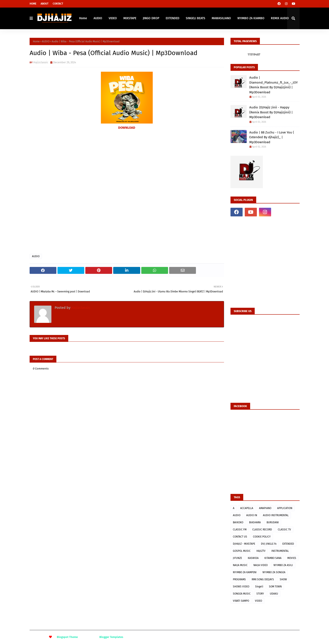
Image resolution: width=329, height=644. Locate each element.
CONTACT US (240, 537)
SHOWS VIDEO (241, 587)
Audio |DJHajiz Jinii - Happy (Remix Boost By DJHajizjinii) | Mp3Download (271, 112)
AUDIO (46, 41)
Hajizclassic (41, 62)
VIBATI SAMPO (241, 601)
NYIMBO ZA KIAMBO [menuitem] (251, 18)
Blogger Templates (111, 637)
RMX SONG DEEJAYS (263, 579)
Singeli (259, 587)
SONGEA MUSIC (242, 594)
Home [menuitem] (83, 18)
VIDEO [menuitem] (113, 18)
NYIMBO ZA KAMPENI (245, 572)
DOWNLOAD (127, 128)
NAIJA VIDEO (261, 565)
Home (33, 4)
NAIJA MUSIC (240, 565)
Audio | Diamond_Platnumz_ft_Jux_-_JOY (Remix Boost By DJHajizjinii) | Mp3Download (273, 85)
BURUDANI (273, 522)
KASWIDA (253, 558)
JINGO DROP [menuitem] (151, 18)
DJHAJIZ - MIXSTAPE (244, 544)
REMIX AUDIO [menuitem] (280, 18)
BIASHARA (255, 522)
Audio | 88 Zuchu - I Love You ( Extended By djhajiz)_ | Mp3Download (272, 137)
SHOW (283, 579)
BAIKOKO (238, 522)
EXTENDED (288, 544)
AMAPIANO (265, 508)
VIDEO (258, 601)
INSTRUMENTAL (280, 551)
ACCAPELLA (247, 508)
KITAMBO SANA (273, 558)
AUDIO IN (252, 515)
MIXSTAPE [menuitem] (130, 18)
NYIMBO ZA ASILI (283, 565)
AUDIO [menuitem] (98, 18)
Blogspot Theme (67, 637)
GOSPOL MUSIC (242, 551)
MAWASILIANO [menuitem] (221, 18)
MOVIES (292, 558)
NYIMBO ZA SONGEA (274, 572)
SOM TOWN (275, 587)
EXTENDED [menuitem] (172, 18)
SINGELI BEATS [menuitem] (195, 18)
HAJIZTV (261, 551)
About (45, 4)
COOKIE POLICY (262, 537)
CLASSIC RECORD (262, 530)
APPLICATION (285, 508)
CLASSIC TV (284, 530)
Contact (58, 4)
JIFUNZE (237, 558)
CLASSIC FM (240, 530)
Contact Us (293, 637)
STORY (260, 594)
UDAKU (274, 594)
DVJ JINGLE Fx (269, 544)
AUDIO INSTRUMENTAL (276, 515)
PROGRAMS (239, 579)
